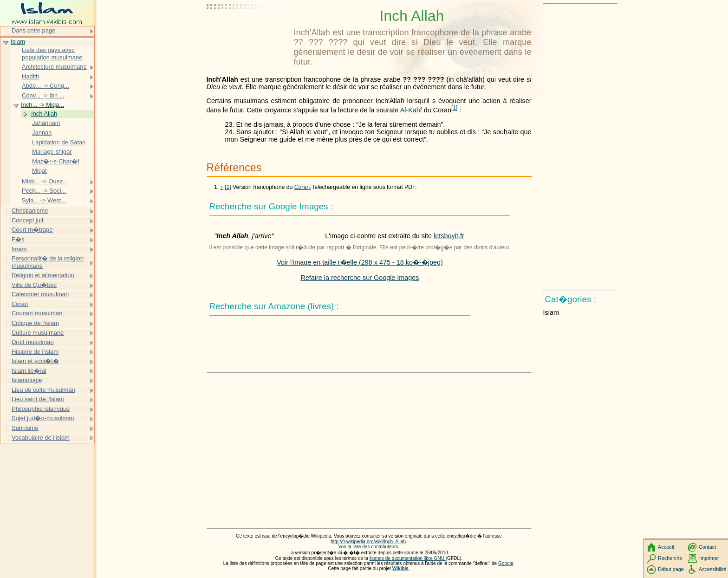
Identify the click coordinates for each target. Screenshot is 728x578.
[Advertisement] (248, 30)
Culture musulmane (38, 333)
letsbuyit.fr (449, 236)
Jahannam (46, 123)
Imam (19, 249)
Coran (302, 187)
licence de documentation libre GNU (408, 558)
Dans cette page (33, 30)
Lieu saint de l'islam (38, 399)
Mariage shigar (52, 152)
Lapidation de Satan (59, 142)
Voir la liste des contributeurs (368, 547)
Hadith (30, 76)
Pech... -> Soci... (44, 191)
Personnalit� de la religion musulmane (48, 262)
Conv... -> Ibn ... (43, 95)
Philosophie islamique (41, 409)
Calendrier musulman (40, 294)
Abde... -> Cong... (45, 86)
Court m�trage (32, 230)
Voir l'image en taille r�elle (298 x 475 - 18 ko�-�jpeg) (360, 262)
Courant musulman (37, 313)
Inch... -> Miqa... (42, 105)
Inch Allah (44, 114)
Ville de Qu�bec (34, 285)
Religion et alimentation (43, 275)
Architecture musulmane (54, 67)
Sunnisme (25, 428)
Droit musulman (33, 342)
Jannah (42, 133)
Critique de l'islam (35, 323)
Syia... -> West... (44, 200)
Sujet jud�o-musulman (43, 418)
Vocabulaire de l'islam (41, 438)
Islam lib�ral (29, 371)
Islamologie (27, 380)
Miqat (39, 171)
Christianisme (30, 211)
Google (506, 563)
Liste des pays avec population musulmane (52, 54)
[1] (228, 187)
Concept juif (27, 220)
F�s (18, 239)
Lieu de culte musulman (43, 390)
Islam (18, 42)
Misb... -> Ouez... (45, 181)
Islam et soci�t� (35, 361)
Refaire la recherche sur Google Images (360, 278)
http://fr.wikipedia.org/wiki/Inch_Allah (368, 542)
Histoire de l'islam (35, 352)
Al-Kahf (411, 110)
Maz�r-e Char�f (56, 161)
